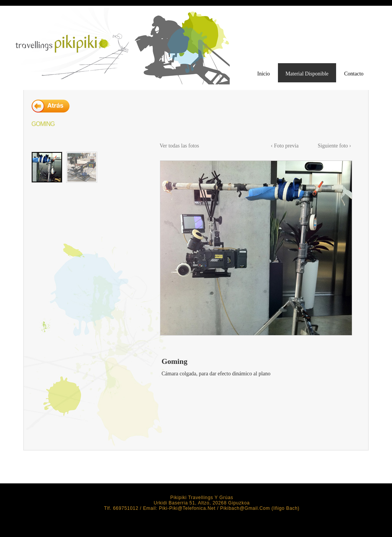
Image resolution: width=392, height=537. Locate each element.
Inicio (264, 74)
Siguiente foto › (334, 146)
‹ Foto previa (285, 146)
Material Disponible (307, 74)
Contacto (354, 74)
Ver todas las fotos (179, 146)
